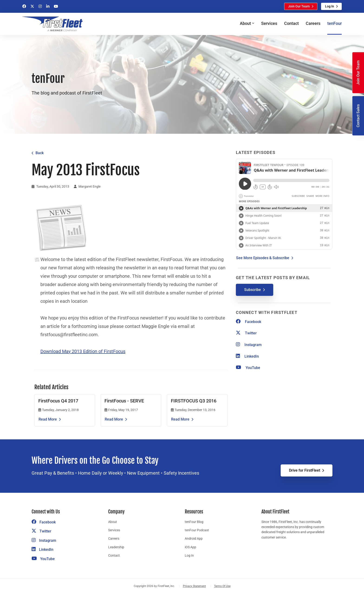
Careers (313, 23)
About (113, 522)
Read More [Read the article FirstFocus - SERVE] (114, 419)
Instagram (249, 345)
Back (40, 153)
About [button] (245, 23)
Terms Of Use (222, 586)
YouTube (248, 368)
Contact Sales (358, 116)
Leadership (116, 547)
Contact (291, 23)
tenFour (335, 23)
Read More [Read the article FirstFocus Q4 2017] (48, 419)
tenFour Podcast (197, 530)
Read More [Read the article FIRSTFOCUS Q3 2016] (180, 419)
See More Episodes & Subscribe (263, 258)
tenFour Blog (194, 522)
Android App (194, 539)
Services (269, 23)
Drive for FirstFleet (305, 470)
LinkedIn (247, 356)
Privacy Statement (194, 586)
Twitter (246, 333)
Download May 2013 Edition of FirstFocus (83, 351)
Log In (330, 6)
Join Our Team (299, 6)
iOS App (190, 547)
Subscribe (253, 290)
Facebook (249, 322)
